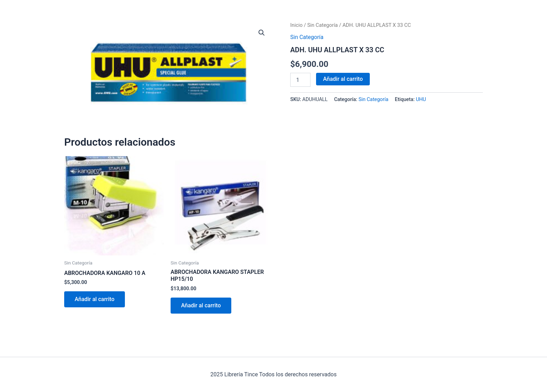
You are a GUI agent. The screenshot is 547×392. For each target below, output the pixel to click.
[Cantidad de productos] (300, 80)
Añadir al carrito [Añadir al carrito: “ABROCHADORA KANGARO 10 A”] (95, 299)
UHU (421, 99)
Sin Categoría (323, 25)
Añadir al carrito (343, 79)
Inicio (296, 25)
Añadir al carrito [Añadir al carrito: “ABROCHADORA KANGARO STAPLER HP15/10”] (201, 305)
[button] (262, 33)
